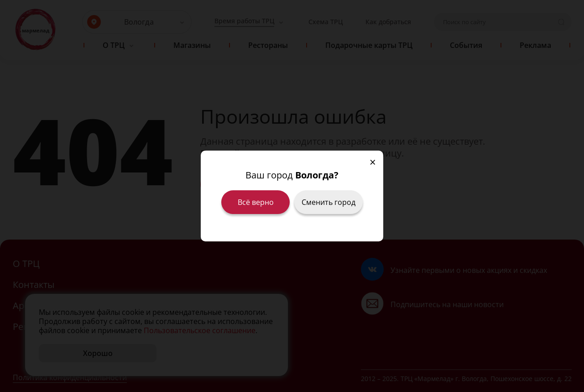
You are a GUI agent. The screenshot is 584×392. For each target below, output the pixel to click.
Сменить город (328, 202)
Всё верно (256, 202)
